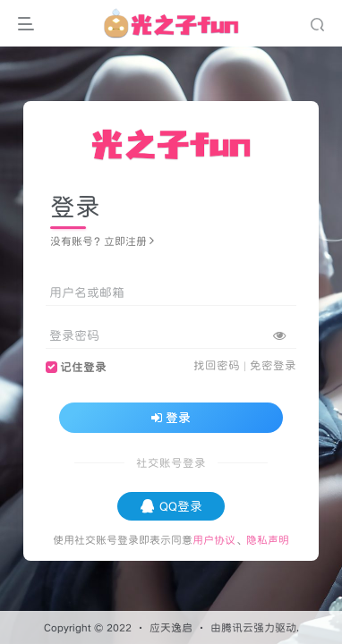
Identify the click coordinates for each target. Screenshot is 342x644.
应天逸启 (171, 627)
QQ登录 (171, 506)
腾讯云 (237, 627)
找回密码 (217, 365)
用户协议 (214, 540)
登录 (171, 418)
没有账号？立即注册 (102, 241)
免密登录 (273, 365)
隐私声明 (268, 540)
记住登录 (83, 367)
